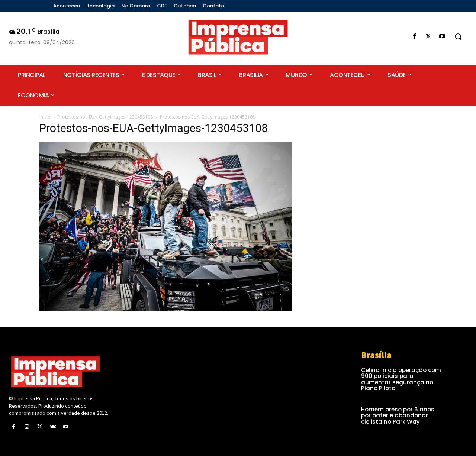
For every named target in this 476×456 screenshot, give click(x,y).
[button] (458, 36)
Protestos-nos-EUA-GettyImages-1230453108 (105, 117)
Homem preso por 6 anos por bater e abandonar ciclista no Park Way (398, 415)
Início (45, 117)
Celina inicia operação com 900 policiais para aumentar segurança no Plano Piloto (401, 379)
